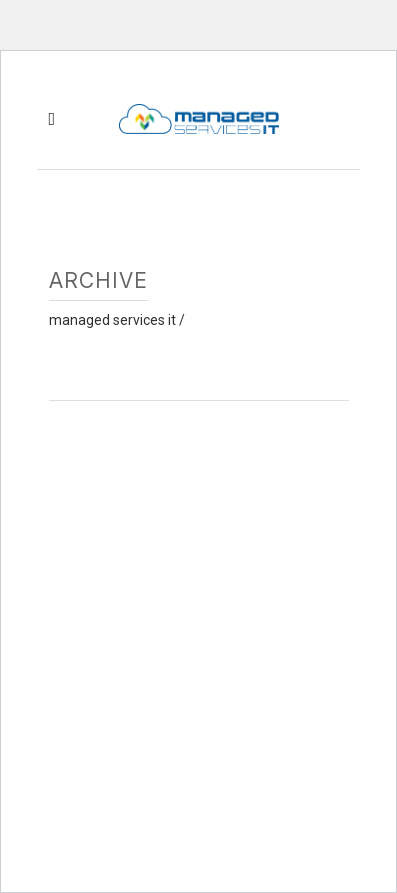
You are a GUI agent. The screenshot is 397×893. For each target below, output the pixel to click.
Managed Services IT (112, 320)
